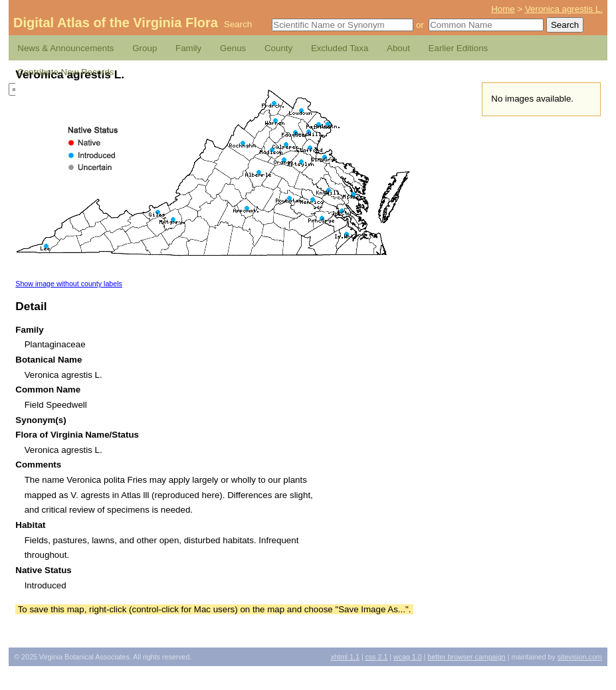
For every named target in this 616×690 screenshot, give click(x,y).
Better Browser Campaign (466, 657)
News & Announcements (65, 48)
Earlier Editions (459, 48)
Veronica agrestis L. (564, 9)
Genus (233, 48)
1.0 (408, 657)
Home (503, 9)
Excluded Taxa (340, 48)
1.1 (345, 657)
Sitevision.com (580, 657)
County (278, 48)
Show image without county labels (69, 284)
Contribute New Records (65, 72)
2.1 (377, 657)
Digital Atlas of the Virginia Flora (116, 23)
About (398, 48)
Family (188, 48)
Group (145, 48)
